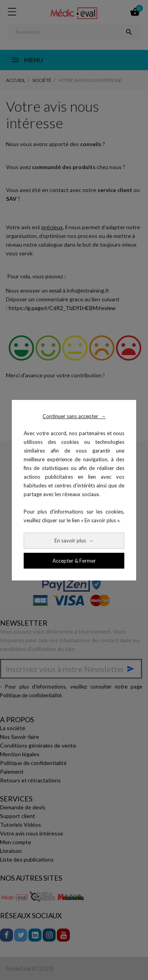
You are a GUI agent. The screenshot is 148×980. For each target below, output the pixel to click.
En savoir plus (74, 540)
